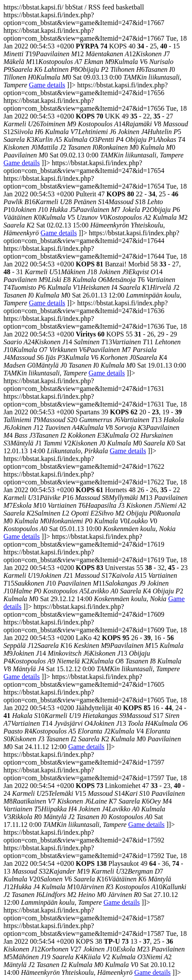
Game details (47, 85)
